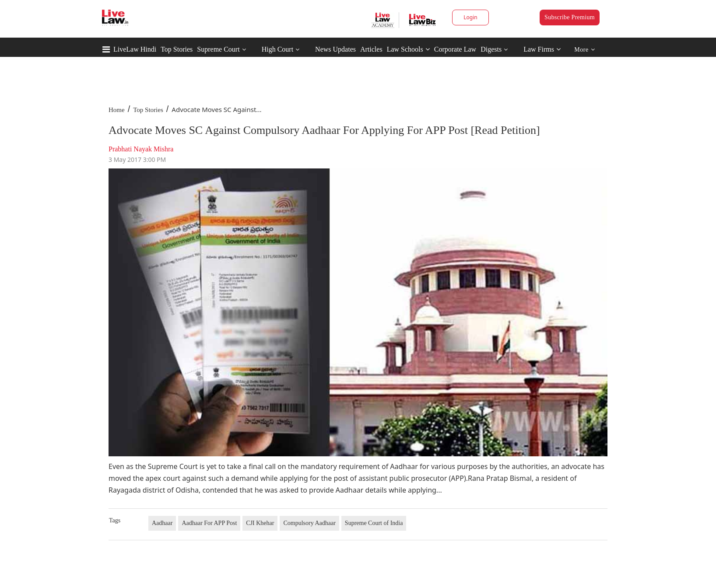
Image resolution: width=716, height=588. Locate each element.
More (584, 50)
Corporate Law (455, 49)
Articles (371, 49)
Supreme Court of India (374, 523)
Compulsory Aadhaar (309, 523)
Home (117, 110)
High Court (277, 49)
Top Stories (177, 49)
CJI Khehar (260, 523)
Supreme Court (218, 49)
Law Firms (542, 49)
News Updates (335, 49)
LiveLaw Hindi (135, 49)
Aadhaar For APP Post (209, 523)
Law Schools (408, 49)
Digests (491, 49)
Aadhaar (162, 523)
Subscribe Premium (570, 17)
